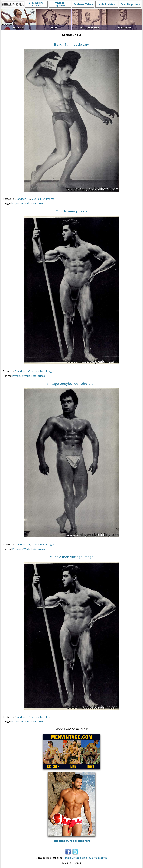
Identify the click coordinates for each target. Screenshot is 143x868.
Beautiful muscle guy (71, 44)
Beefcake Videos (83, 4)
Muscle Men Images (43, 199)
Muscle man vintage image (72, 557)
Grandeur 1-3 (22, 199)
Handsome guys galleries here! (71, 841)
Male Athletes (107, 4)
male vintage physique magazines (86, 858)
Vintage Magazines (60, 4)
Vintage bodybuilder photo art (71, 384)
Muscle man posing (71, 211)
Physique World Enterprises (28, 203)
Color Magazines (130, 4)
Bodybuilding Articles (36, 4)
